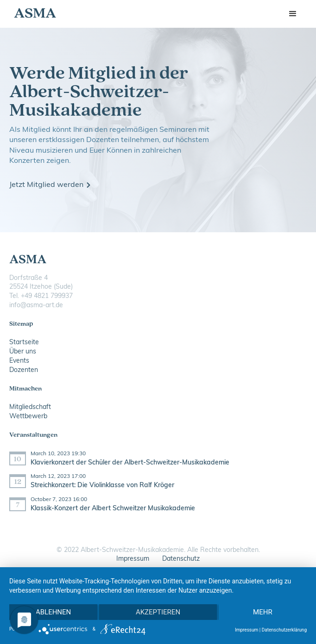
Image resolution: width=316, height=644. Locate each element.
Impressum (133, 559)
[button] (293, 14)
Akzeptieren (158, 612)
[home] (33, 14)
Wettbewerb (28, 417)
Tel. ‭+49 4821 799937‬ (41, 296)
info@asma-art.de (36, 306)
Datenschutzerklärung (284, 630)
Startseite (24, 343)
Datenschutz (181, 559)
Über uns (23, 352)
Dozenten (24, 370)
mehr (263, 612)
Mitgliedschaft (30, 407)
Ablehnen (53, 612)
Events (19, 361)
